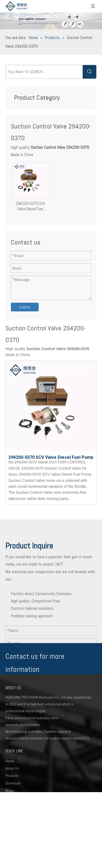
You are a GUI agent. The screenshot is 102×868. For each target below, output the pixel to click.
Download (13, 783)
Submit (25, 307)
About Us (12, 768)
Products (12, 776)
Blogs (10, 790)
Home (10, 761)
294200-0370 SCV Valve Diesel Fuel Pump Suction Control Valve (30, 206)
